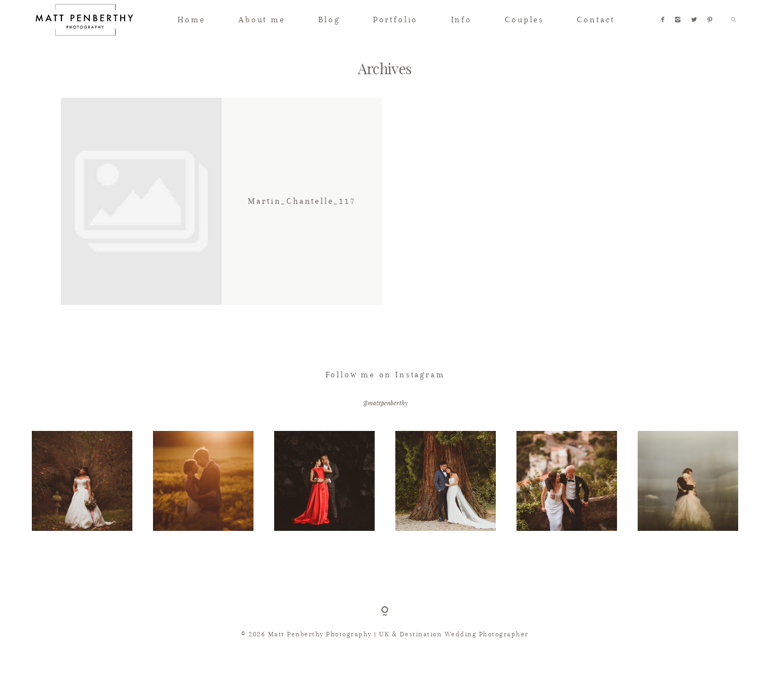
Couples (524, 20)
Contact (596, 20)
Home (191, 20)
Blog (329, 20)
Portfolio (395, 20)
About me (262, 20)
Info (461, 20)
